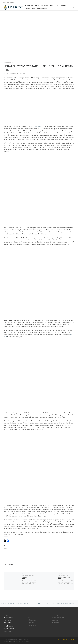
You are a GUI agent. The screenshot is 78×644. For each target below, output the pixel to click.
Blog (29, 617)
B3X (5, 324)
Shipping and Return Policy (59, 617)
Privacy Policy (31, 622)
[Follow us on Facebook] (61, 640)
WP (10, 641)
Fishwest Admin (9, 74)
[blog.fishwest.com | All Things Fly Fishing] (13, 7)
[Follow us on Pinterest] (66, 640)
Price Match (55, 621)
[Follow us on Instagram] (71, 640)
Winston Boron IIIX (36, 127)
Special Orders (56, 622)
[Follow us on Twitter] (64, 640)
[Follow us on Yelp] (69, 640)
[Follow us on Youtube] (74, 640)
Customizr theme (25, 641)
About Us (30, 616)
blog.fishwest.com (13, 639)
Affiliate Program (32, 624)
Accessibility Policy (32, 621)
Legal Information (32, 619)
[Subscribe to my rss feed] (59, 640)
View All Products (32, 625)
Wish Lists (55, 619)
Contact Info (55, 616)
